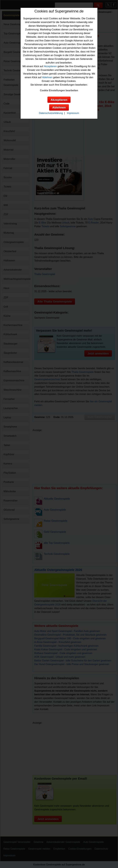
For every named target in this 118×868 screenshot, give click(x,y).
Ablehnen (47, 77)
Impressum (73, 113)
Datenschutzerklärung (51, 113)
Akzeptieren (50, 66)
